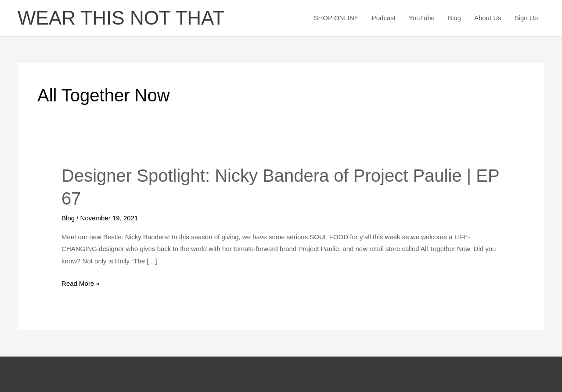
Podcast (384, 18)
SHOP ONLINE (336, 18)
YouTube (422, 18)
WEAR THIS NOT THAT (121, 18)
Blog (454, 18)
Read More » (81, 282)
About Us (488, 18)
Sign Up (526, 18)
